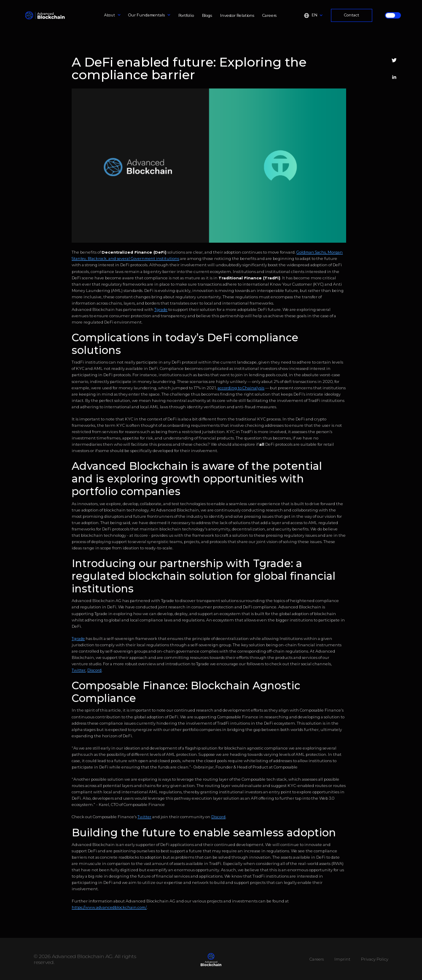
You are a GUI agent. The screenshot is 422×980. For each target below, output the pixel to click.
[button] (113, 16)
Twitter (79, 670)
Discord (94, 670)
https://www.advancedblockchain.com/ (109, 907)
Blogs (207, 15)
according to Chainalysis (241, 388)
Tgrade (161, 309)
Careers (269, 15)
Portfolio (186, 15)
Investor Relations (237, 15)
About (110, 15)
